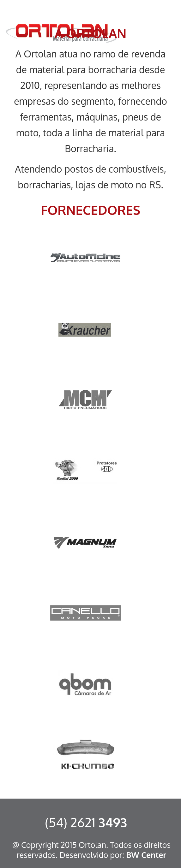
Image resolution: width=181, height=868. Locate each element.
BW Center (146, 855)
